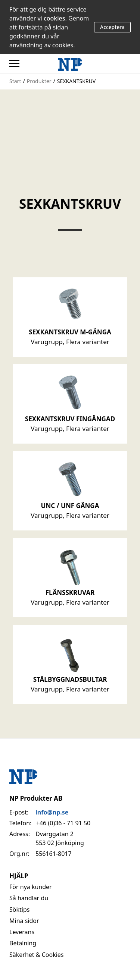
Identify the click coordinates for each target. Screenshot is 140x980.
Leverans (22, 932)
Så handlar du (29, 898)
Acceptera (112, 27)
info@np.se (52, 812)
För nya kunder (31, 887)
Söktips (19, 910)
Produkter (39, 81)
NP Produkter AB (36, 798)
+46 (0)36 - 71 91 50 (63, 823)
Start (15, 81)
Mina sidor (24, 921)
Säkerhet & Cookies (37, 955)
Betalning (23, 943)
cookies (55, 18)
